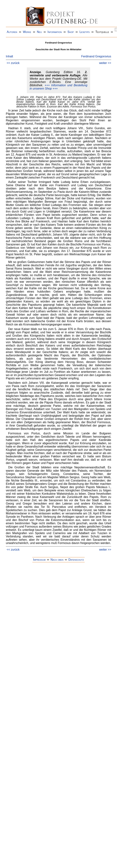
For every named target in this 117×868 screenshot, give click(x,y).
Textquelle (102, 32)
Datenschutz (76, 560)
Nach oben (57, 560)
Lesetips (85, 32)
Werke (27, 32)
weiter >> (105, 63)
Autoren (12, 32)
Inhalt (9, 56)
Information (55, 32)
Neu (39, 32)
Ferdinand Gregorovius (96, 56)
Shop (71, 32)
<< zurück (13, 63)
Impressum (39, 560)
